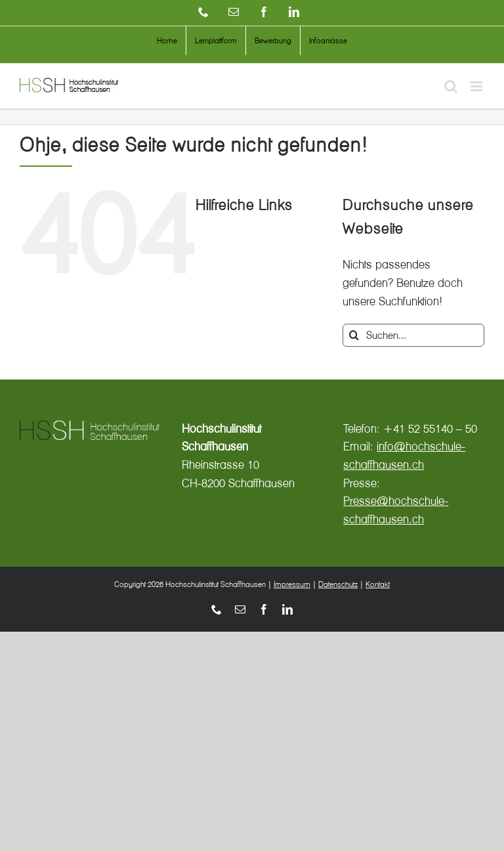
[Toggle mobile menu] (477, 86)
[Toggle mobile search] (451, 86)
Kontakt (378, 584)
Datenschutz (338, 584)
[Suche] (354, 335)
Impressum (292, 584)
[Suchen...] (413, 335)
